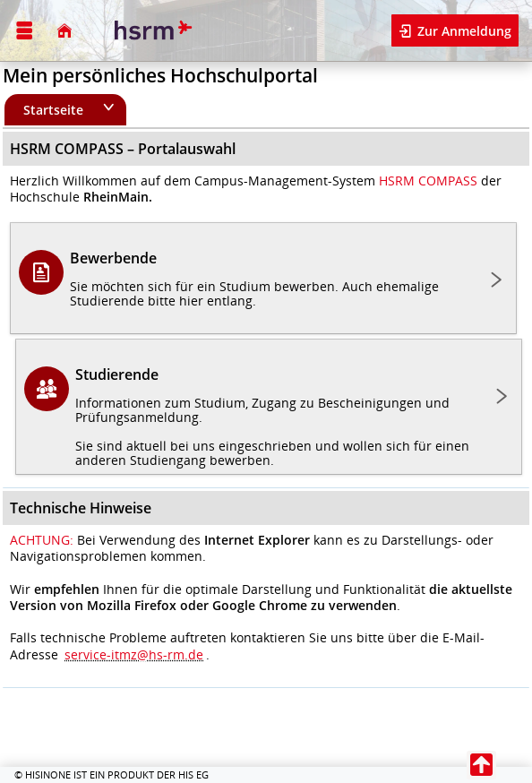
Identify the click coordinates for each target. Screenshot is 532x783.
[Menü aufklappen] (24, 31)
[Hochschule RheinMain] (151, 30)
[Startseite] (64, 30)
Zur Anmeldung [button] (463, 31)
